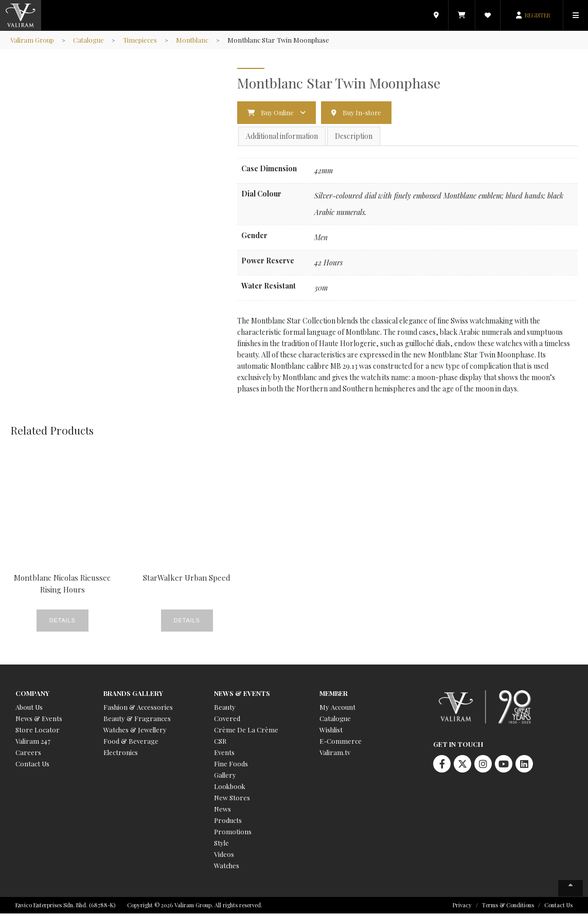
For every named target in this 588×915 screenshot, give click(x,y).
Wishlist (331, 731)
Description (354, 137)
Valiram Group (33, 40)
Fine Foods (231, 765)
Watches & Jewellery (135, 731)
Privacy (462, 907)
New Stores (232, 799)
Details (48, 621)
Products (228, 822)
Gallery (225, 776)
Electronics (121, 754)
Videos (224, 856)
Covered (227, 720)
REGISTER (538, 15)
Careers (28, 754)
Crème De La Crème (246, 731)
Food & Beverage (131, 742)
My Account (337, 708)
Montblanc (194, 40)
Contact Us (32, 765)
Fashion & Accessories (138, 708)
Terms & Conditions (508, 907)
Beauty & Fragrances (137, 720)
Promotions (233, 833)
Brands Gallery (133, 695)
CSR (220, 742)
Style (221, 844)
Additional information (282, 137)
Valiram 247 (33, 742)
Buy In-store (364, 112)
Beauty (225, 708)
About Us (29, 708)
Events (224, 754)
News (222, 810)
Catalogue (90, 40)
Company (32, 695)
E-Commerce (341, 742)
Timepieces (141, 40)
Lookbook (230, 788)
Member (334, 695)
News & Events (39, 720)
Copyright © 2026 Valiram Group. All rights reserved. (195, 907)
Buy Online (278, 112)
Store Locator (38, 731)
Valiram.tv (335, 754)
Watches (227, 867)
